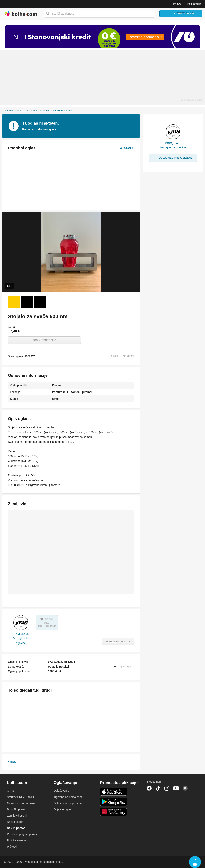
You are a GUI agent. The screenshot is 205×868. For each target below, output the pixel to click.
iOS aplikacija (114, 792)
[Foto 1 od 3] (14, 302)
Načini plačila (15, 822)
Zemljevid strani (17, 816)
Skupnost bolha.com (185, 788)
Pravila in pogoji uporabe (22, 834)
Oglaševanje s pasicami (68, 803)
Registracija (194, 4)
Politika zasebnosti (19, 840)
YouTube (176, 788)
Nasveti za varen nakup (22, 803)
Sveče (46, 111)
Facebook (149, 788)
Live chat (195, 862)
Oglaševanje (61, 791)
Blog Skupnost (16, 809)
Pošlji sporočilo (44, 340)
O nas (11, 791)
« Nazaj (12, 762)
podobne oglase (46, 129)
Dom (36, 111)
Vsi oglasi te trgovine (21, 641)
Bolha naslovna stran (21, 14)
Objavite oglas (63, 809)
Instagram (167, 788)
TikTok (158, 788)
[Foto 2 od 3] (27, 302)
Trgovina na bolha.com (68, 797)
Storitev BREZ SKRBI (21, 797)
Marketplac (23, 111)
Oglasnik (9, 111)
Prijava (177, 4)
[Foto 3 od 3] (40, 302)
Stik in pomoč (16, 828)
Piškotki (12, 847)
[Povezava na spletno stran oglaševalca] (102, 37)
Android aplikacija (114, 802)
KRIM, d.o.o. (21, 634)
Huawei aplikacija (114, 812)
